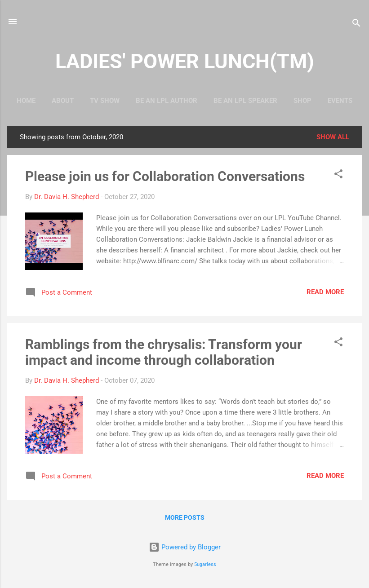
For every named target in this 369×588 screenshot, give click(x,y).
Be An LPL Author (167, 101)
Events (340, 101)
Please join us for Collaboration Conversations (165, 176)
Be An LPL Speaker (245, 101)
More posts (185, 517)
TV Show (105, 101)
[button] (338, 175)
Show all (333, 137)
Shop (302, 101)
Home (26, 101)
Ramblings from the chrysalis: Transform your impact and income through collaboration (164, 352)
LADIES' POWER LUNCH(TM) (185, 61)
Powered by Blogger (185, 547)
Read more (325, 292)
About (63, 101)
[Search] (356, 24)
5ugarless (205, 564)
